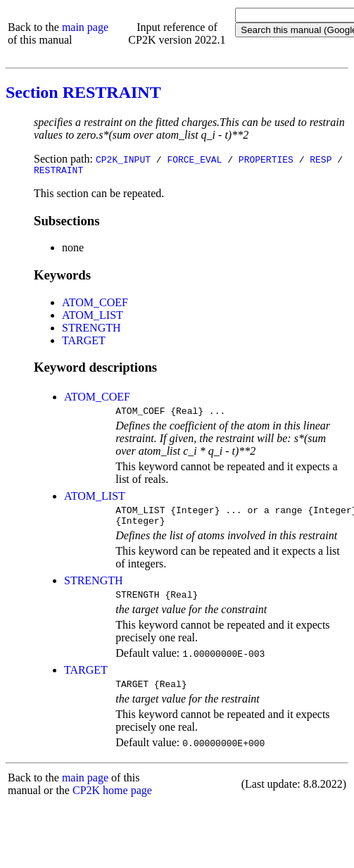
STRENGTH (91, 330)
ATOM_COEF (95, 304)
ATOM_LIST (93, 317)
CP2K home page (112, 803)
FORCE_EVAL (194, 159)
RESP (321, 159)
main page (85, 27)
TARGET (84, 342)
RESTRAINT (58, 172)
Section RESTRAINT (83, 92)
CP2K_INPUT (123, 159)
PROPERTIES (266, 159)
